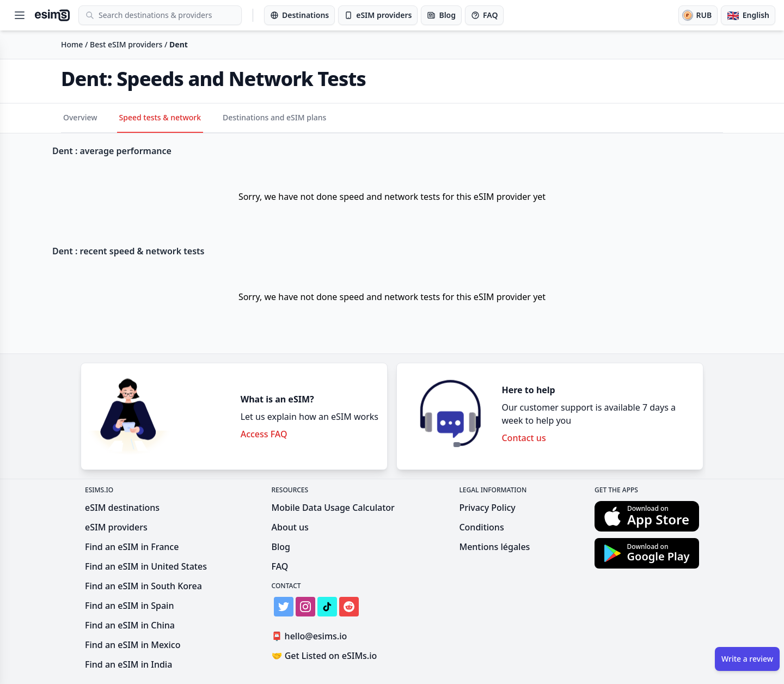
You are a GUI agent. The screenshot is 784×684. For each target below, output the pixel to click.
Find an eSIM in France (132, 547)
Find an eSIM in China (130, 625)
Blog (281, 547)
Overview (80, 117)
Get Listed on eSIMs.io (324, 656)
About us (290, 527)
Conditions (481, 527)
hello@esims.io (312, 636)
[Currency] (698, 15)
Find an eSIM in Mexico (133, 645)
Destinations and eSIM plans (274, 117)
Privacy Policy (487, 508)
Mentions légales (494, 547)
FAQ (280, 566)
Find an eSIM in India (128, 664)
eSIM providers (116, 527)
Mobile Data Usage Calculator (333, 508)
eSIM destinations (122, 508)
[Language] (748, 15)
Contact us (523, 438)
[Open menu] (20, 15)
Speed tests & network (160, 117)
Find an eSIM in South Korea (143, 586)
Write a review (747, 659)
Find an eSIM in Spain (129, 606)
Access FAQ (264, 434)
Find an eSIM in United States (146, 566)
